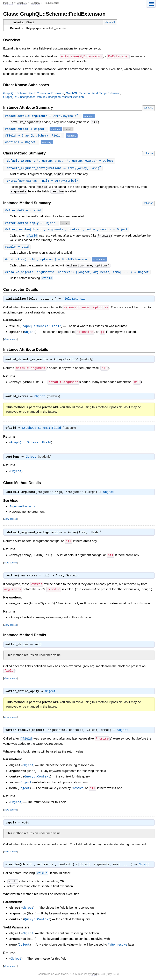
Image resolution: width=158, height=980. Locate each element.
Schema (35, 3)
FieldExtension (76, 301)
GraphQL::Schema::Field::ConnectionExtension (34, 93)
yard (94, 974)
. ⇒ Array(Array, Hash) (53, 169)
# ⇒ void (24, 211)
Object (30, 333)
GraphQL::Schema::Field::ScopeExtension (93, 93)
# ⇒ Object (26, 129)
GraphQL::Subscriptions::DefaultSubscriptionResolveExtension (44, 97)
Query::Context (37, 778)
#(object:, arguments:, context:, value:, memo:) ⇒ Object (67, 230)
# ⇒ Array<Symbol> (43, 116)
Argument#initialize (23, 508)
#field (32, 237)
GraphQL (22, 3)
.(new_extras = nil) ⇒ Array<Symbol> (42, 181)
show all (110, 22)
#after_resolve (118, 945)
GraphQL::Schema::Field (41, 328)
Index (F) (8, 3)
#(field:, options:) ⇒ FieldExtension (48, 261)
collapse (148, 107)
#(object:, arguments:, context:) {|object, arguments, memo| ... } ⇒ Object (77, 274)
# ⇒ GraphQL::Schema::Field (34, 136)
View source (10, 340)
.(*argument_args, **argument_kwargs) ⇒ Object (60, 161)
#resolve (77, 789)
